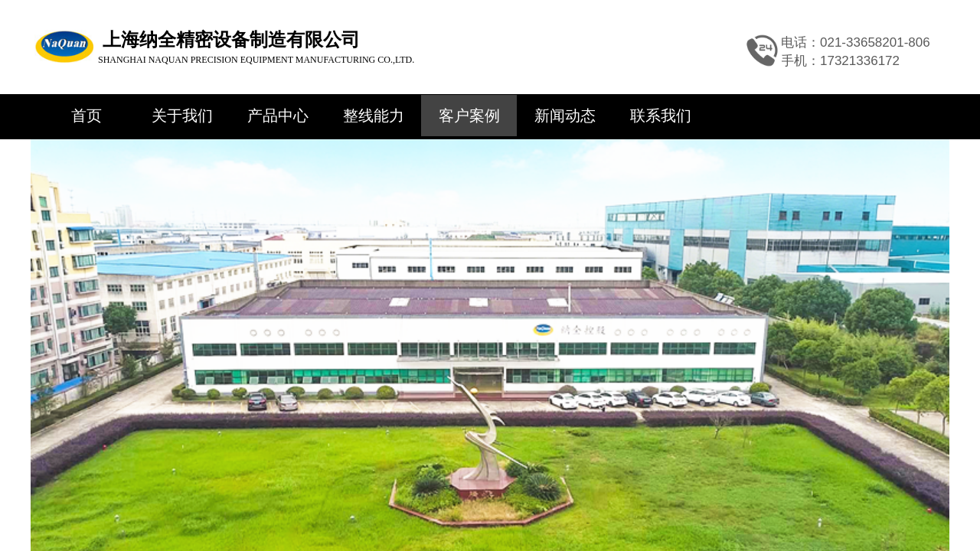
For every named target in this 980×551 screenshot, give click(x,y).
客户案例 (469, 116)
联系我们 (661, 116)
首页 (87, 116)
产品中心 (278, 116)
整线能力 (374, 116)
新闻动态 (565, 116)
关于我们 (182, 116)
